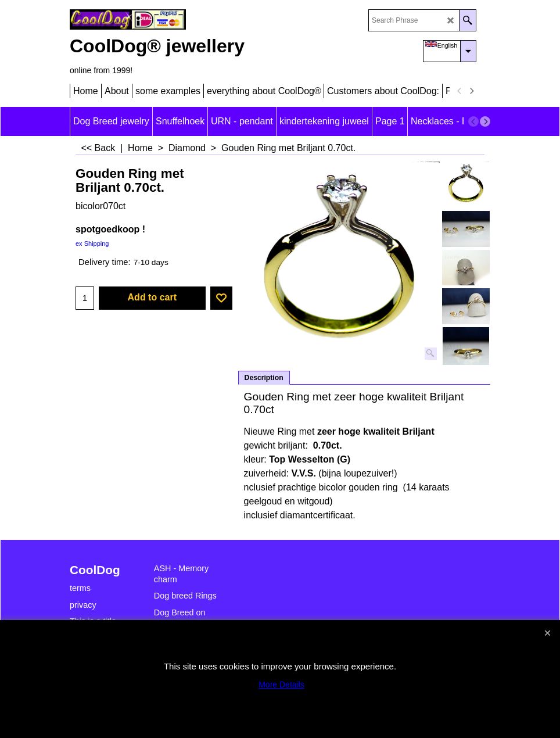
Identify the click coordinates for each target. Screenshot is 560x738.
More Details (281, 685)
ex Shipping (92, 243)
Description (264, 378)
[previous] (460, 91)
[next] (471, 91)
